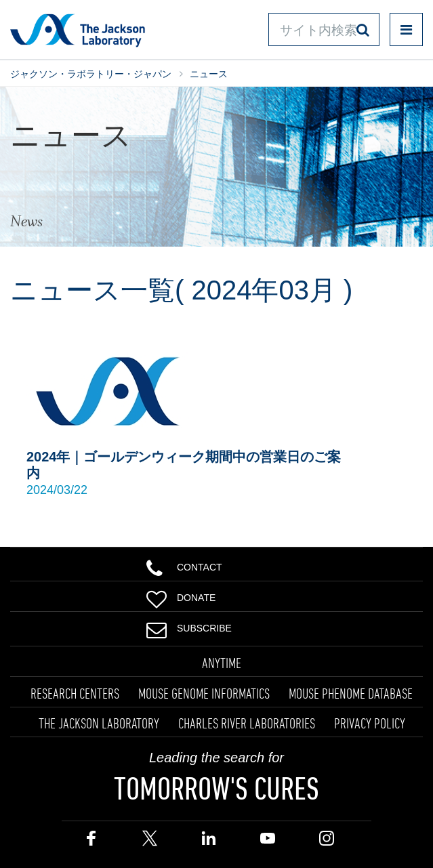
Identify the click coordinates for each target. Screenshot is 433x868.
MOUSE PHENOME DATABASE (351, 693)
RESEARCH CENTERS (75, 693)
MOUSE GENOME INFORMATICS (204, 693)
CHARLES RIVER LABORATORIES (247, 723)
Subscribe (189, 627)
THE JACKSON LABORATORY (99, 723)
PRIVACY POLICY (370, 723)
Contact (184, 566)
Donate (181, 596)
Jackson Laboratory (78, 30)
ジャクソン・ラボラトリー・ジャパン (91, 74)
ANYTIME (222, 663)
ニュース (209, 74)
